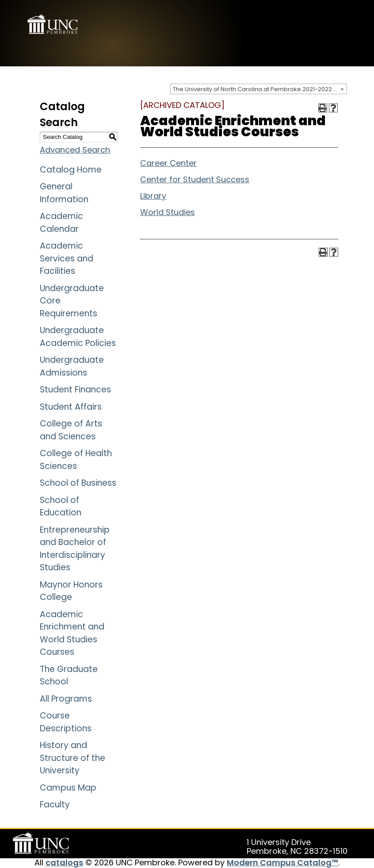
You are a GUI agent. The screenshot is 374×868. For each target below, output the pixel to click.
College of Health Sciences (76, 460)
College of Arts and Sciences (71, 430)
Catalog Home (71, 170)
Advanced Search (75, 150)
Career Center (168, 163)
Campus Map (68, 788)
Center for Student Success (195, 179)
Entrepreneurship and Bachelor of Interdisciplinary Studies (75, 549)
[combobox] (259, 89)
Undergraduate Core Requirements (72, 301)
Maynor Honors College (71, 591)
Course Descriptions (66, 722)
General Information (64, 193)
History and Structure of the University (73, 758)
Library (153, 196)
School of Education (61, 507)
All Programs (66, 699)
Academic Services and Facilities (67, 258)
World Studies (168, 212)
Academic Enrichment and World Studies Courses (72, 633)
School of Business (78, 483)
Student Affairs (71, 407)
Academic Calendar (61, 223)
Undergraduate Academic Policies (78, 337)
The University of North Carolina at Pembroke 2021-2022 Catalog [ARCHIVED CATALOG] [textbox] (260, 89)
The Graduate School (69, 676)
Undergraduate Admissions (72, 366)
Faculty (55, 805)
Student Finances (75, 390)
